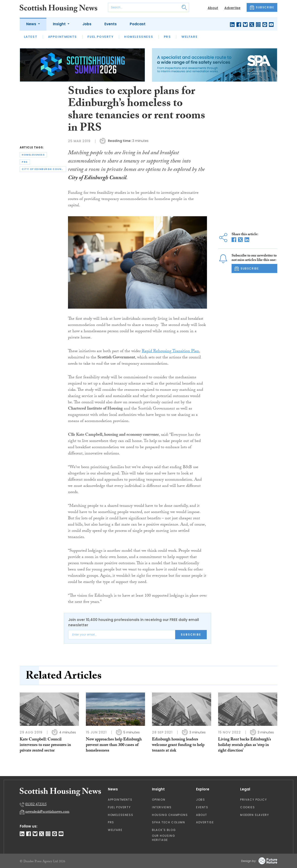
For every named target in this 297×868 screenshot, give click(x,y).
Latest (31, 37)
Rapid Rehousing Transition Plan (170, 352)
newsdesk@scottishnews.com (47, 812)
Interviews (162, 807)
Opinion (159, 800)
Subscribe (191, 635)
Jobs (87, 24)
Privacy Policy (253, 800)
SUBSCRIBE (262, 7)
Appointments (63, 37)
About (213, 8)
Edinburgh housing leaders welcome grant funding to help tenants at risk (178, 746)
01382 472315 (36, 805)
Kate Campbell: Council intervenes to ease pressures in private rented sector (45, 746)
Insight (60, 24)
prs (25, 162)
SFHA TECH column (169, 822)
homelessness (33, 155)
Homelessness (139, 37)
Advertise (232, 8)
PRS (167, 37)
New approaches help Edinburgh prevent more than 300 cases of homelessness (114, 746)
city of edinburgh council (44, 169)
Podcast (138, 24)
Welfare (189, 37)
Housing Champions (170, 815)
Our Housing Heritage (164, 838)
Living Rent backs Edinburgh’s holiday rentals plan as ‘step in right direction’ (245, 746)
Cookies (247, 807)
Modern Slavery (255, 815)
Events (111, 24)
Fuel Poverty (100, 37)
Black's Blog (164, 830)
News (32, 24)
